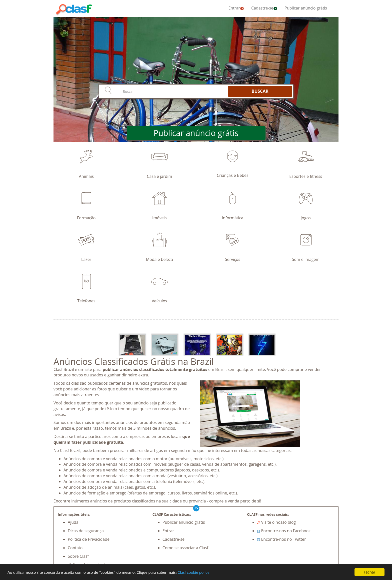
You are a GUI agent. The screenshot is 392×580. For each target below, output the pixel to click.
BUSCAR (260, 91)
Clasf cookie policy (193, 572)
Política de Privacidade (89, 539)
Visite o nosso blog (276, 522)
